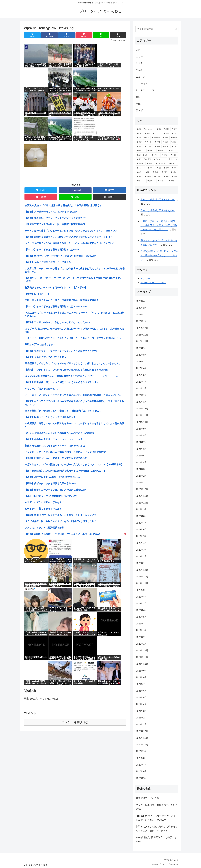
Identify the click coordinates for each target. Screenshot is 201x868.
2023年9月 (141, 509)
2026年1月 (141, 321)
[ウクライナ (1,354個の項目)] (161, 164)
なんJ (139, 70)
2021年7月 (141, 684)
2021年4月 (141, 704)
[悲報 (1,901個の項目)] (141, 151)
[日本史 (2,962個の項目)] (174, 138)
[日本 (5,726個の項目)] (175, 129)
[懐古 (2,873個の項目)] (140, 142)
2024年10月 (142, 422)
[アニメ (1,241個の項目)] (151, 168)
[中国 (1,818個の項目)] (152, 151)
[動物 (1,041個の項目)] (174, 172)
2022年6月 (141, 610)
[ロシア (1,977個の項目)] (149, 146)
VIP (138, 50)
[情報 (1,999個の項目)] (140, 146)
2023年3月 (141, 550)
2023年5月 (141, 536)
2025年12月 (142, 328)
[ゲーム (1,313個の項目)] (173, 164)
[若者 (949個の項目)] (173, 181)
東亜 (138, 104)
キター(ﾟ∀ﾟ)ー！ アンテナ (153, 283)
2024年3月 (141, 469)
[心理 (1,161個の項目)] (140, 172)
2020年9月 (141, 751)
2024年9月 (141, 429)
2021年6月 (141, 691)
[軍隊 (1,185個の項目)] (166, 168)
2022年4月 (141, 624)
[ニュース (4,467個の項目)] (157, 134)
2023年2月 (141, 556)
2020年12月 (142, 731)
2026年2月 (141, 315)
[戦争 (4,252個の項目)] (174, 134)
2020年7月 (141, 765)
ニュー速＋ (142, 83)
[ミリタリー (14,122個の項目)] (149, 129)
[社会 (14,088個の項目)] (159, 129)
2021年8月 (141, 677)
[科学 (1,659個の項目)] (173, 151)
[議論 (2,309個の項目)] (166, 142)
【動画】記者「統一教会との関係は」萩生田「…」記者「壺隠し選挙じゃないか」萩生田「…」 (159, 226)
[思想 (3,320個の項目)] (165, 138)
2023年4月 (141, 543)
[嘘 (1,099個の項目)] (148, 172)
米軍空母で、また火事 (147, 798)
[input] (157, 29)
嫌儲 (138, 97)
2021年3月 (141, 711)
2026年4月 (141, 301)
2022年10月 (142, 583)
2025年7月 (141, 362)
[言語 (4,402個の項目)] (166, 134)
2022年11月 (142, 577)
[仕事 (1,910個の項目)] (174, 146)
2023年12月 (142, 489)
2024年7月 (141, 442)
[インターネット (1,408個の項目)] (160, 159)
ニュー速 (140, 77)
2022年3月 (141, 630)
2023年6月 (141, 530)
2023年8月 (141, 516)
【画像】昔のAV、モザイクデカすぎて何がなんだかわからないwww (156, 818)
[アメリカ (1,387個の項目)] (173, 159)
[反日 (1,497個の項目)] (174, 155)
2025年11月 (142, 335)
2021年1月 (141, 724)
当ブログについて (171, 860)
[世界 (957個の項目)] (162, 181)
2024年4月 (141, 462)
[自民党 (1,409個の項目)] (148, 159)
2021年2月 (141, 718)
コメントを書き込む (75, 722)
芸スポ (139, 110)
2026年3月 (141, 308)
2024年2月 (141, 476)
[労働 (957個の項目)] (152, 181)
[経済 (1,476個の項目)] (139, 159)
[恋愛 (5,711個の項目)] (139, 134)
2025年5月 (141, 375)
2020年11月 (142, 738)
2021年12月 (142, 650)
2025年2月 (141, 395)
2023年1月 (141, 563)
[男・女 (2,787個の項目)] (149, 142)
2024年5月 (141, 456)
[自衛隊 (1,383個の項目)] (141, 164)
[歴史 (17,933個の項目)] (139, 129)
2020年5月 (141, 778)
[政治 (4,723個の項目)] (147, 134)
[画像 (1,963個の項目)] (166, 146)
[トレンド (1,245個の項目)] (141, 168)
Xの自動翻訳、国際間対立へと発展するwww (156, 840)
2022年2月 (141, 637)
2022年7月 (141, 604)
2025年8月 (141, 355)
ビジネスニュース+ (146, 90)
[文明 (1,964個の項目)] (158, 146)
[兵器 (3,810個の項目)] (139, 138)
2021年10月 (142, 664)
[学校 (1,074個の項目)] (156, 172)
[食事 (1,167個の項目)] (174, 168)
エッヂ (139, 57)
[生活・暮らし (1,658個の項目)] (143, 155)
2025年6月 (141, 368)
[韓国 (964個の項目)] (141, 181)
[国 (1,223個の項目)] (159, 168)
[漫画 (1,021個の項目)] (139, 177)
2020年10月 (142, 745)
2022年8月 (141, 597)
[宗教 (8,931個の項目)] (167, 129)
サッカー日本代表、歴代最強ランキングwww (157, 807)
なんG (139, 63)
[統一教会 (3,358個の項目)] (156, 138)
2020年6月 (141, 771)
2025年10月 (142, 341)
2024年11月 (142, 415)
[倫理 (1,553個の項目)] (165, 155)
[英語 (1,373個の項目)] (150, 164)
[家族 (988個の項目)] (166, 177)
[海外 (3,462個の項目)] (147, 138)
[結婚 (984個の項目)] (174, 177)
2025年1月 (141, 402)
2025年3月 (141, 388)
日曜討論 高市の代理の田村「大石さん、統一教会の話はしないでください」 (159, 256)
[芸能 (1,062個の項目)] (165, 172)
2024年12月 (142, 409)
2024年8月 (141, 436)
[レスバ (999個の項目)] (158, 177)
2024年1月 (141, 483)
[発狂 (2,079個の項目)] (174, 142)
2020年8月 (141, 758)
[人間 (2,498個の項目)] (158, 142)
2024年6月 (141, 449)
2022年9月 (141, 590)
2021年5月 (141, 698)
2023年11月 (142, 496)
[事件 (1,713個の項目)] (162, 151)
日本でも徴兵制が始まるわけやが (158, 200)
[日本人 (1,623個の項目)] (156, 155)
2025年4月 (141, 382)
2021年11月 (142, 657)
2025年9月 (141, 348)
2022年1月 (141, 644)
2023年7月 (141, 523)
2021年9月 (141, 671)
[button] (176, 29)
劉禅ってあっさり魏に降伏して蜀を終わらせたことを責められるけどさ (157, 829)
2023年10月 (142, 503)
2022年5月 (141, 617)
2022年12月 (142, 570)
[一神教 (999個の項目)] (148, 177)
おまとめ (145, 278)
